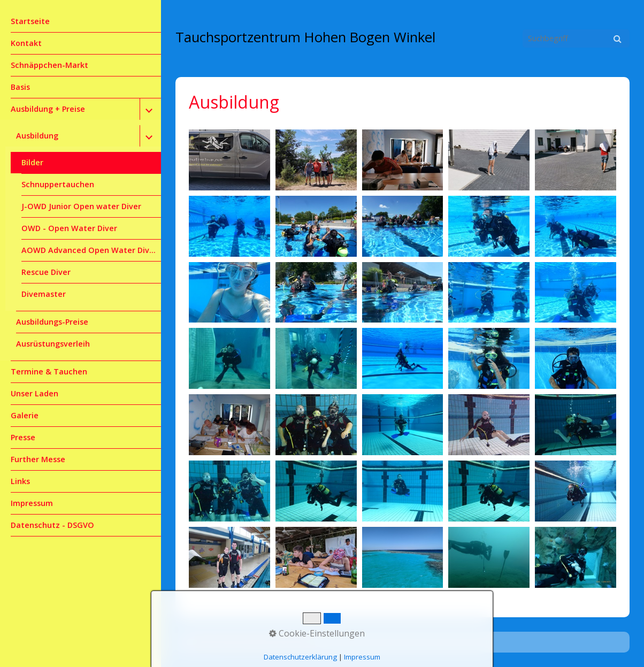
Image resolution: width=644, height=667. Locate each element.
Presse (23, 437)
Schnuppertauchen (58, 184)
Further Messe (38, 459)
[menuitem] (80, 22)
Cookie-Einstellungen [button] (317, 633)
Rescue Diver (46, 272)
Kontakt (26, 43)
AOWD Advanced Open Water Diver (89, 250)
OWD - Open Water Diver (69, 228)
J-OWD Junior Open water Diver (81, 206)
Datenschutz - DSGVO (52, 525)
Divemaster (44, 294)
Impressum (32, 503)
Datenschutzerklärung (300, 657)
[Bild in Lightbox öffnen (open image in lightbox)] (229, 160)
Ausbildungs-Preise (52, 322)
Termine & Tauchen (49, 371)
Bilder (32, 162)
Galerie (25, 415)
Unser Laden (34, 393)
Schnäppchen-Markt (49, 65)
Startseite (30, 21)
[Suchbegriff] (576, 39)
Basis (20, 87)
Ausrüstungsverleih (53, 344)
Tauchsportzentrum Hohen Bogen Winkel (305, 37)
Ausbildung (37, 136)
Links (20, 481)
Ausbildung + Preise (48, 109)
